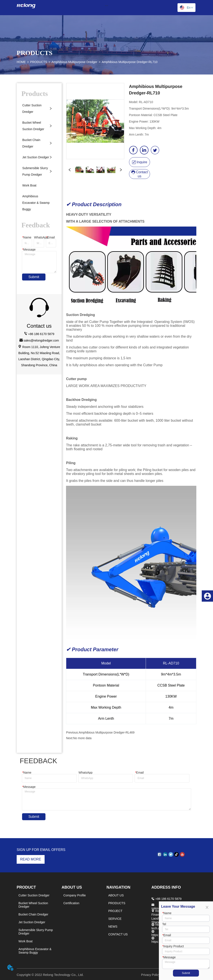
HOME (21, 62)
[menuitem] (106, 5)
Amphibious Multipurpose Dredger (74, 62)
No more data (82, 738)
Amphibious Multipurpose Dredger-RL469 (107, 732)
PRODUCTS (39, 62)
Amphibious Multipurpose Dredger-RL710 (130, 62)
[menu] (106, 5)
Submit (34, 277)
